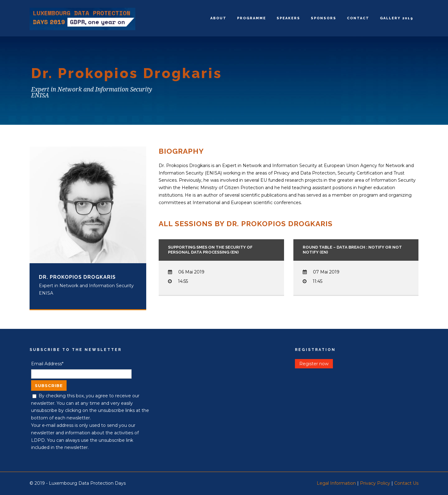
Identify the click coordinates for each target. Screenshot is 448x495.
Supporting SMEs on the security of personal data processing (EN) (210, 250)
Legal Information (336, 483)
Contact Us (406, 483)
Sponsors (324, 18)
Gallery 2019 (397, 18)
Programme (252, 18)
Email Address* (47, 364)
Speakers (288, 18)
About (218, 18)
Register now (314, 364)
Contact (358, 18)
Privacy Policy (375, 483)
